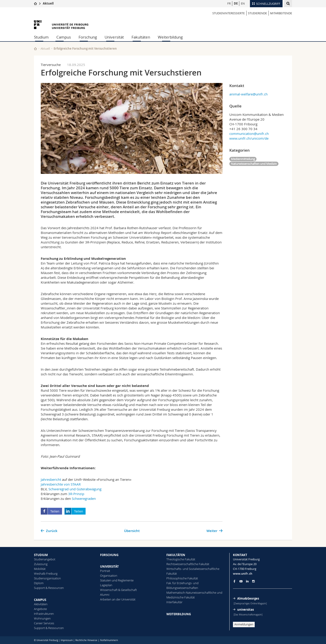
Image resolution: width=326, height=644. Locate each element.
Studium (41, 37)
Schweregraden (84, 498)
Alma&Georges (248, 598)
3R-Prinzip (76, 494)
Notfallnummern (109, 640)
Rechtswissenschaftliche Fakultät (188, 564)
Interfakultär (174, 602)
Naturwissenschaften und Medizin (254, 164)
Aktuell (48, 3)
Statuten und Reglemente (117, 580)
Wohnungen (42, 618)
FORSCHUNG (109, 555)
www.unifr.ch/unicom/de (249, 138)
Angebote (40, 609)
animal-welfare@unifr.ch (248, 94)
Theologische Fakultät (181, 559)
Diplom (39, 583)
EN (243, 3)
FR (229, 3)
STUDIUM (41, 555)
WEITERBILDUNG (179, 614)
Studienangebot (45, 559)
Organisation (109, 576)
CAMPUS (40, 600)
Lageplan (106, 585)
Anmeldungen (244, 624)
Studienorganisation (47, 578)
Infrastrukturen (44, 614)
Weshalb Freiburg (46, 574)
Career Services (44, 623)
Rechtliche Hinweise (86, 640)
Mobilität (40, 569)
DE (236, 3)
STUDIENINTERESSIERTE (229, 13)
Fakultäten (141, 37)
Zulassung (41, 564)
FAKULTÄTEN (176, 555)
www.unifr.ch (243, 574)
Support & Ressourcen (49, 588)
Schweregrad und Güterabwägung (75, 489)
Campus (64, 37)
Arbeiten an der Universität (118, 599)
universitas (246, 610)
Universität (114, 37)
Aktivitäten (41, 604)
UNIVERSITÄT (109, 566)
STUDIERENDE (257, 13)
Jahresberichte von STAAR (61, 484)
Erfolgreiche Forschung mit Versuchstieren (85, 49)
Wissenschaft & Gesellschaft (118, 590)
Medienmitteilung (243, 159)
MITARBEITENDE (281, 13)
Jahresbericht (51, 479)
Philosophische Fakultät (182, 578)
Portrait (105, 571)
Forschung (88, 37)
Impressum (67, 640)
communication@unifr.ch (249, 134)
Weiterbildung (170, 37)
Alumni (105, 595)
